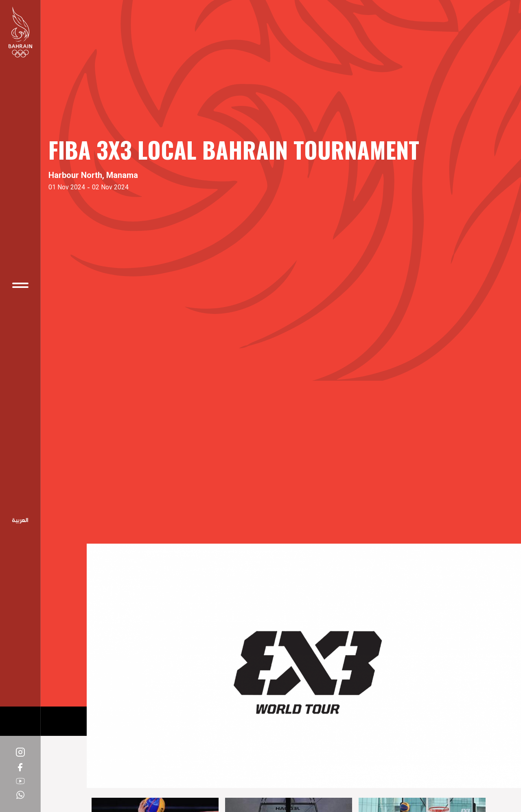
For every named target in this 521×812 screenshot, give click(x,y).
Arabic (20, 521)
